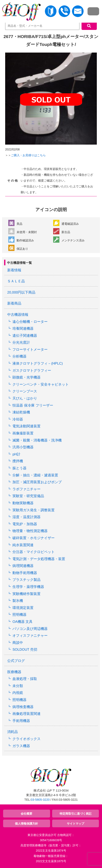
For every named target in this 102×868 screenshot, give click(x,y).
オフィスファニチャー (30, 636)
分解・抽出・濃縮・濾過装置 (35, 475)
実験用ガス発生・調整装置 (34, 510)
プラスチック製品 (26, 580)
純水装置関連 (23, 545)
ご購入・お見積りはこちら (28, 155)
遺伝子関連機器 (25, 336)
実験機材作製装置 (26, 594)
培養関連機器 (23, 329)
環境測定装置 (23, 608)
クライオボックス (26, 739)
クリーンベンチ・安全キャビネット (41, 384)
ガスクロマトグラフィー (32, 371)
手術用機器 (21, 721)
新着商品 (14, 303)
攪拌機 (18, 461)
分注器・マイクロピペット (34, 552)
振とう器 (19, 468)
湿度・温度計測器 (26, 517)
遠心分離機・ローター (30, 322)
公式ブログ (16, 661)
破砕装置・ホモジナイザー (34, 538)
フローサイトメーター (30, 350)
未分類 (18, 686)
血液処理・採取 (25, 679)
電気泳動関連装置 (26, 426)
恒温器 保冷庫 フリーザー (33, 405)
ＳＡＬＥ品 (16, 281)
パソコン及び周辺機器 (30, 629)
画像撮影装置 (23, 433)
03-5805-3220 (40, 800)
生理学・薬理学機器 (28, 587)
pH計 (16, 454)
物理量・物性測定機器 (30, 531)
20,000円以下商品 (21, 292)
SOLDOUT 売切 (25, 650)
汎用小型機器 (23, 447)
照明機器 (19, 615)
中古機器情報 (18, 315)
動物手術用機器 (25, 573)
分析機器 (19, 356)
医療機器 (14, 672)
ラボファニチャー (26, 489)
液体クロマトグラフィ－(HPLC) (38, 363)
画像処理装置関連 (26, 714)
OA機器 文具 (22, 622)
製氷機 (18, 601)
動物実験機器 (23, 503)
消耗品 (13, 732)
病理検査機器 (23, 707)
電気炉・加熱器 (25, 524)
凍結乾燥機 (21, 412)
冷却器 (18, 419)
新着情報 (14, 270)
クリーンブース (25, 391)
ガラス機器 (21, 746)
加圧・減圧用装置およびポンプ (37, 482)
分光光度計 (21, 342)
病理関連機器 (23, 566)
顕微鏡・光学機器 (26, 377)
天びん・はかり (25, 398)
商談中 (18, 643)
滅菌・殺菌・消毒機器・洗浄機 (37, 440)
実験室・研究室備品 (28, 496)
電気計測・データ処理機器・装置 (39, 559)
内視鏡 (18, 693)
